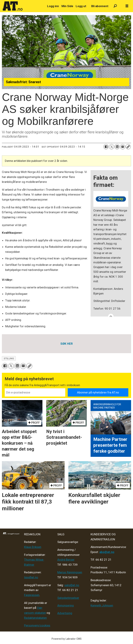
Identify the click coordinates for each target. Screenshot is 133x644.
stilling (9, 358)
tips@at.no (31, 577)
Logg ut (81, 6)
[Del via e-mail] (123, 147)
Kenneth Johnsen (102, 605)
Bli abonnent (100, 6)
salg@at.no (72, 585)
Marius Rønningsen (70, 572)
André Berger (66, 560)
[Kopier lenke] (128, 147)
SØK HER (67, 344)
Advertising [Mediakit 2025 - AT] (65, 613)
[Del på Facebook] (106, 147)
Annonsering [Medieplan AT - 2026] (66, 605)
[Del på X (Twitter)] (112, 147)
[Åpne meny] (127, 6)
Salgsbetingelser (68, 598)
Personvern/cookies (37, 625)
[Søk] (115, 6)
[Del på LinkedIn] (117, 147)
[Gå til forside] (23, 6)
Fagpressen (32, 595)
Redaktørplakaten (35, 618)
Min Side (67, 6)
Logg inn (53, 6)
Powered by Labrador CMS (67, 639)
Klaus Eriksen (33, 547)
